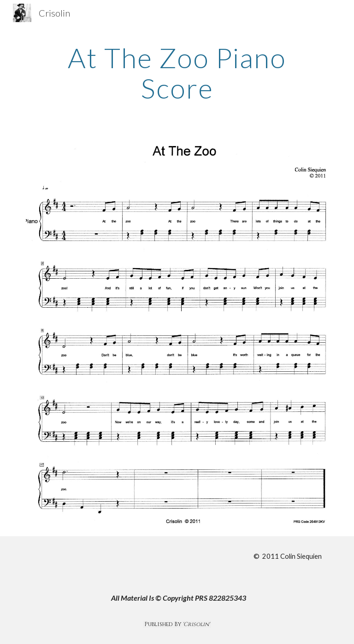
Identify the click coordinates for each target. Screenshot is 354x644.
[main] (177, 73)
